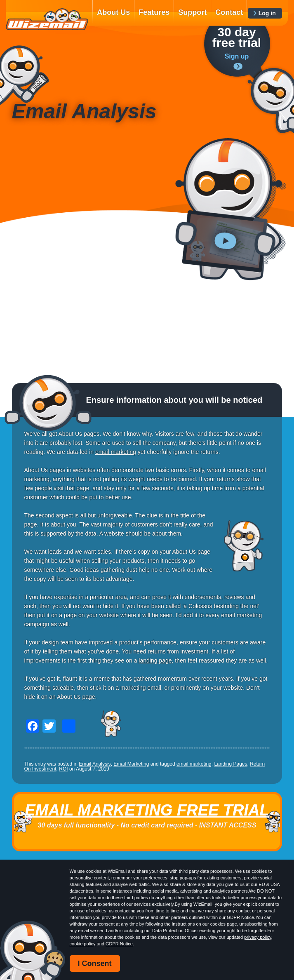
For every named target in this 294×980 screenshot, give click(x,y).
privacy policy (258, 937)
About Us (113, 12)
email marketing (194, 764)
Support (192, 12)
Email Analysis (95, 764)
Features (154, 12)
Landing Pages (230, 764)
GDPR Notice (119, 944)
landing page (155, 660)
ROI (63, 769)
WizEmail (47, 19)
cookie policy (83, 944)
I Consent (95, 964)
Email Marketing (131, 764)
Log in (267, 13)
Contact (229, 12)
